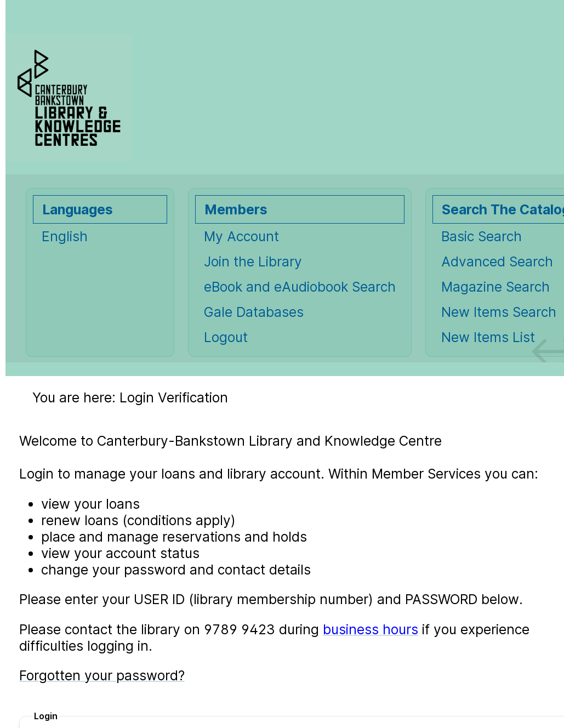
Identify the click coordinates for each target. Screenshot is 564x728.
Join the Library (253, 261)
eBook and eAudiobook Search (300, 287)
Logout (226, 337)
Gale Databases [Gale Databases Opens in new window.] (254, 312)
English (65, 236)
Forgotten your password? (102, 675)
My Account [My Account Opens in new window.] (241, 236)
